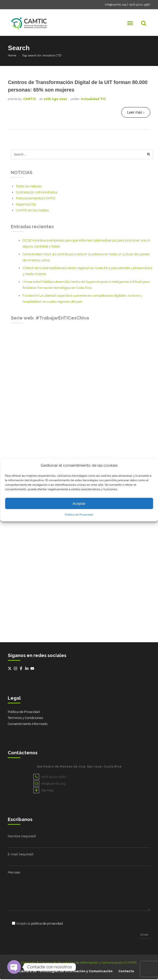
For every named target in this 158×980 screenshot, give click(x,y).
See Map (44, 791)
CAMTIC (30, 99)
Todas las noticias (29, 187)
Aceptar (79, 503)
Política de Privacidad (79, 515)
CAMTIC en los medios (32, 211)
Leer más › (136, 112)
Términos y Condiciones (25, 719)
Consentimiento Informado (28, 725)
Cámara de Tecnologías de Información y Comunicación (66, 972)
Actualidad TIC (93, 99)
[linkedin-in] (27, 669)
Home (12, 55)
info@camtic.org (116, 5)
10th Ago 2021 (55, 99)
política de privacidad (47, 924)
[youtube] (33, 669)
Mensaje (14, 873)
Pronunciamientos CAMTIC (36, 199)
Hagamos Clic (26, 205)
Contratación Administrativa (37, 193)
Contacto (126, 972)
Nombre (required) (22, 837)
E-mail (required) (21, 855)
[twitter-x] (10, 669)
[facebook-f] (22, 669)
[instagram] (16, 669)
